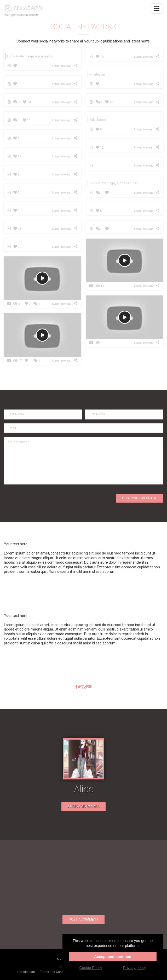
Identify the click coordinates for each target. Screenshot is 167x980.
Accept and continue (113, 957)
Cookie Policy (91, 968)
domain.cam (26, 972)
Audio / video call (83, 806)
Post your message (139, 498)
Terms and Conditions (56, 972)
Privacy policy (135, 968)
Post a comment (83, 919)
